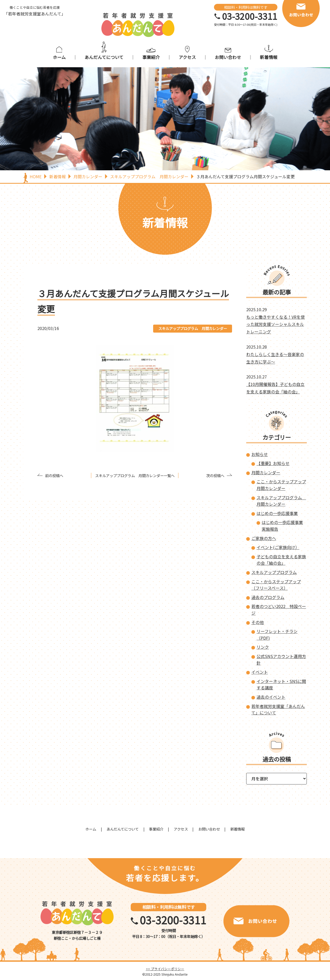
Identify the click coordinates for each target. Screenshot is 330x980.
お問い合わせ (228, 57)
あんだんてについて (104, 57)
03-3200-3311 (250, 16)
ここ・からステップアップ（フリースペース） (276, 585)
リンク (263, 647)
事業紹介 (151, 57)
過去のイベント (271, 697)
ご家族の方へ (264, 538)
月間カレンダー (266, 472)
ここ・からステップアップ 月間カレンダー (281, 485)
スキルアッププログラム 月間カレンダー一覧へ (135, 475)
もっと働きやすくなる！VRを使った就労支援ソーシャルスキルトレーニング (275, 324)
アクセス (187, 57)
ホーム (59, 57)
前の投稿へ (54, 475)
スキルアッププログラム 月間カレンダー (193, 328)
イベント (260, 672)
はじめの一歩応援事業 (277, 513)
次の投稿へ (215, 475)
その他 (258, 622)
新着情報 (269, 57)
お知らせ (260, 454)
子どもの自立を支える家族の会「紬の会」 (281, 560)
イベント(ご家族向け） (278, 547)
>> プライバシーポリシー (165, 969)
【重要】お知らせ (273, 463)
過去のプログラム (268, 597)
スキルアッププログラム (274, 572)
